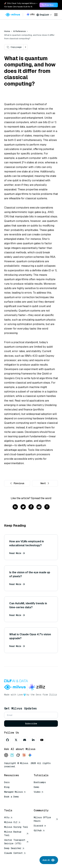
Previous (17, 483)
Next (45, 483)
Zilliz (53, 695)
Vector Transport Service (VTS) (16, 842)
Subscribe (31, 724)
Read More (17, 553)
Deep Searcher (14, 848)
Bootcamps (40, 782)
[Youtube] (42, 740)
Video (39, 792)
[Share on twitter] (23, 507)
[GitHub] (7, 740)
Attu (8, 817)
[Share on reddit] (39, 507)
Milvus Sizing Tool (16, 827)
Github (39, 830)
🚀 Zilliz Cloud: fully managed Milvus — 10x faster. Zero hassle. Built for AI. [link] (21, 5)
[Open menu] (56, 15)
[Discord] (25, 740)
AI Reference (19, 31)
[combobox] (44, 15)
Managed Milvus (15, 792)
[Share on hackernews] (47, 507)
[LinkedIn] (33, 740)
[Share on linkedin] (15, 507)
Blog (7, 787)
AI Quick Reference (16, 801)
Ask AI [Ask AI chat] (49, 860)
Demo (36, 787)
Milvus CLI (12, 822)
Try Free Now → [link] (49, 5)
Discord (40, 826)
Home (7, 31)
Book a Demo (11, 797)
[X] (16, 740)
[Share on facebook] (31, 507)
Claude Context (15, 853)
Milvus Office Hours (46, 819)
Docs (7, 782)
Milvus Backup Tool (16, 833)
